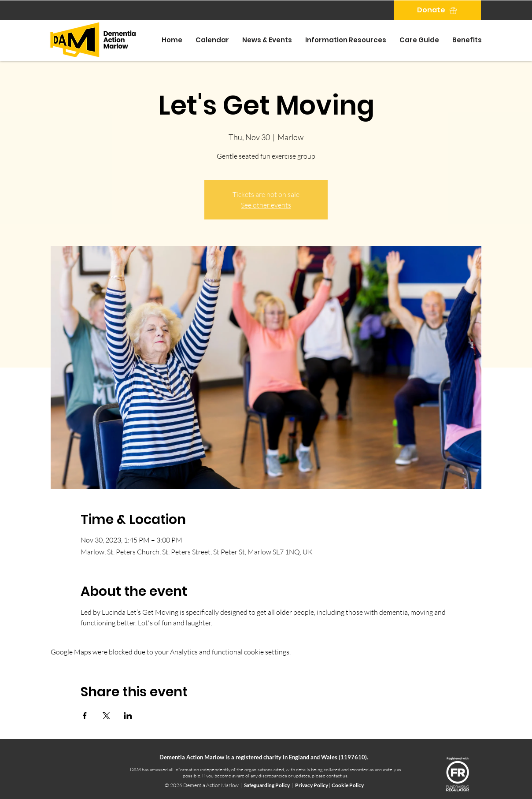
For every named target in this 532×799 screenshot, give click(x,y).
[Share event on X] (106, 716)
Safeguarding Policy (267, 785)
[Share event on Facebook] (85, 716)
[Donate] (437, 10)
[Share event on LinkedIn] (128, 716)
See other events (266, 205)
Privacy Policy (312, 785)
